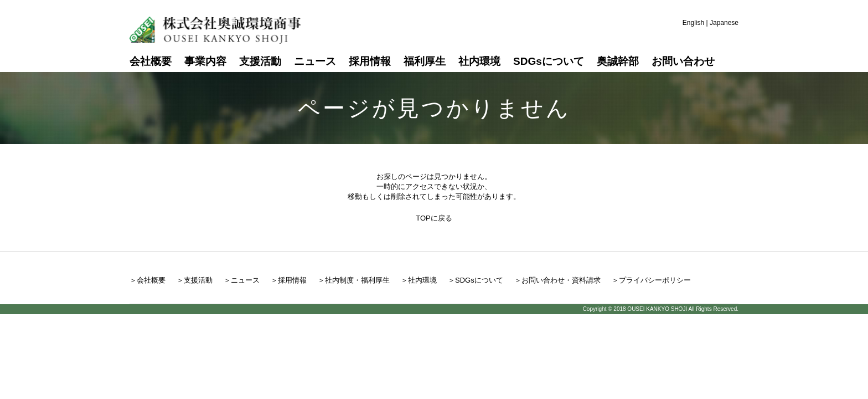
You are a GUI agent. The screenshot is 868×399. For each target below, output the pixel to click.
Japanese (724, 23)
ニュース (315, 61)
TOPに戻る (434, 218)
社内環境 (479, 61)
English (693, 23)
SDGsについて (549, 61)
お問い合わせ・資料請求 (561, 280)
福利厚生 (425, 61)
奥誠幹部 (618, 61)
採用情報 (370, 61)
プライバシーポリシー (655, 280)
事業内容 (205, 61)
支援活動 (260, 61)
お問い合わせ (683, 61)
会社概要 (151, 61)
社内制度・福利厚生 (357, 280)
